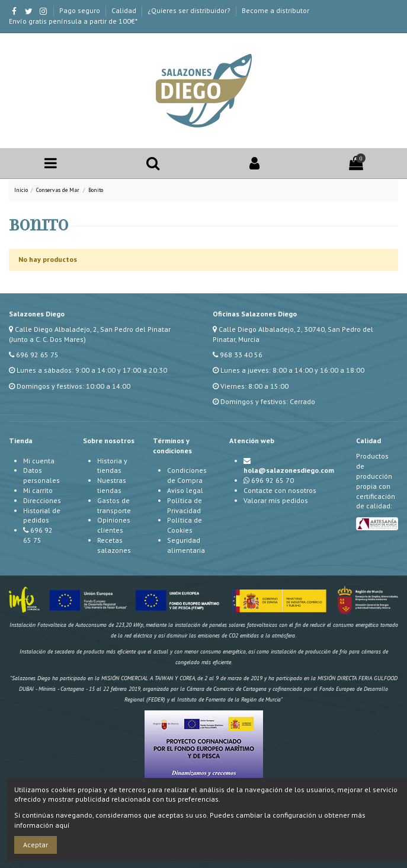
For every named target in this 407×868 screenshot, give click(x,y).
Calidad (125, 10)
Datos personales (41, 475)
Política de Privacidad (185, 505)
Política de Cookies (185, 525)
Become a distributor (275, 10)
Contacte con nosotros (280, 490)
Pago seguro (81, 10)
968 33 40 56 (241, 355)
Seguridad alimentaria (186, 545)
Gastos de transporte (114, 505)
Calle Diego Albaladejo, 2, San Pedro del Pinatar (93, 329)
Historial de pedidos (42, 515)
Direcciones (42, 500)
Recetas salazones (114, 545)
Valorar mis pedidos (276, 500)
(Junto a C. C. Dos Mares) (47, 339)
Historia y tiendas (112, 466)
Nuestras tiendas (112, 485)
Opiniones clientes (114, 525)
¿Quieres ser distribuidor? (190, 10)
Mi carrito (38, 490)
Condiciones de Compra (187, 475)
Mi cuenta (39, 461)
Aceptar (36, 845)
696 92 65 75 (37, 355)
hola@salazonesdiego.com (289, 470)
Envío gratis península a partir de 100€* (73, 21)
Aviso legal (185, 490)
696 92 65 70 (273, 480)
